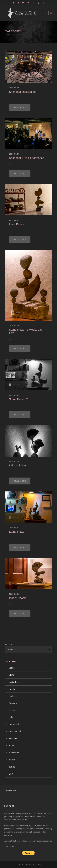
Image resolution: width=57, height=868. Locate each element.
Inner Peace (17, 224)
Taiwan (12, 760)
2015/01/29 (14, 395)
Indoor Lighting (18, 465)
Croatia (12, 689)
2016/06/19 (14, 88)
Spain (11, 746)
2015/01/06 (14, 594)
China (11, 675)
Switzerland (14, 753)
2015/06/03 (14, 220)
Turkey (12, 767)
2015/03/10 (14, 326)
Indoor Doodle (18, 598)
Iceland (12, 710)
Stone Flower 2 (18, 399)
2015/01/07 (14, 528)
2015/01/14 (14, 462)
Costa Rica (14, 682)
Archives (9, 644)
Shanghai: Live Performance (27, 158)
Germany (13, 703)
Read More (20, 107)
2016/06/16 (14, 154)
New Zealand (15, 731)
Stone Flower (17, 532)
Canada (12, 668)
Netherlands (14, 724)
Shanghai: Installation (22, 92)
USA (11, 774)
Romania (13, 738)
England (12, 696)
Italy (11, 717)
